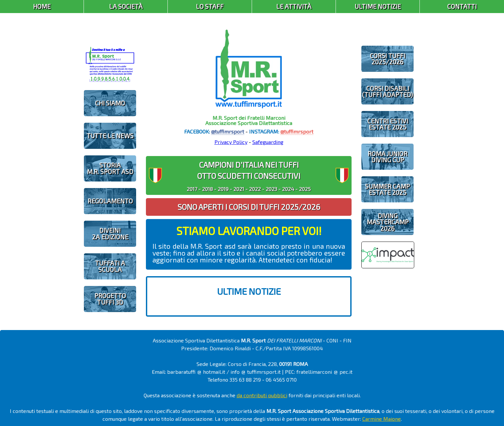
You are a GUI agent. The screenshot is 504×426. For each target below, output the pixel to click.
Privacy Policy (231, 142)
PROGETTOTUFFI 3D (110, 299)
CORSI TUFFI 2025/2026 (387, 59)
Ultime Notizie (378, 6)
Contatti (462, 6)
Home (42, 6)
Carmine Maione (382, 419)
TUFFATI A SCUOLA (110, 266)
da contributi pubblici (262, 395)
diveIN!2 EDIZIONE (110, 233)
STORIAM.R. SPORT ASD (110, 168)
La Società (126, 6)
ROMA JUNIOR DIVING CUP (387, 157)
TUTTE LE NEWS (110, 136)
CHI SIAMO (110, 103)
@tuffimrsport (228, 131)
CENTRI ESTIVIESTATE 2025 (388, 124)
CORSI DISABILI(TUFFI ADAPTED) (387, 91)
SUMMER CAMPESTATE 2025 (387, 189)
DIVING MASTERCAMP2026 (388, 222)
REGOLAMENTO (110, 201)
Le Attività (294, 6)
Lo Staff (210, 6)
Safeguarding (268, 142)
